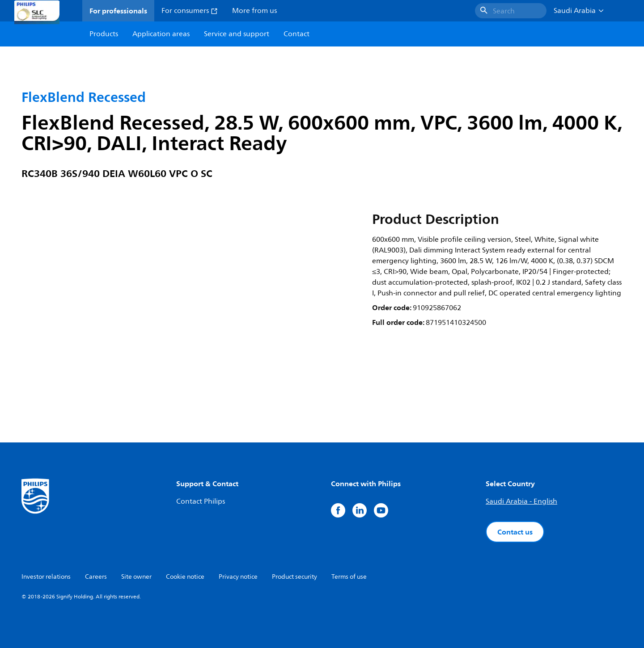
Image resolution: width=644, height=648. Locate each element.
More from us (254, 11)
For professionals (118, 11)
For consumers (190, 11)
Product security (294, 577)
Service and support (237, 34)
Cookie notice (185, 577)
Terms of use (349, 577)
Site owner (136, 577)
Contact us (515, 532)
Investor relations (46, 577)
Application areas (161, 34)
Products (104, 34)
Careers (96, 577)
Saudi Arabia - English (521, 501)
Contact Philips (201, 501)
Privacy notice (238, 577)
